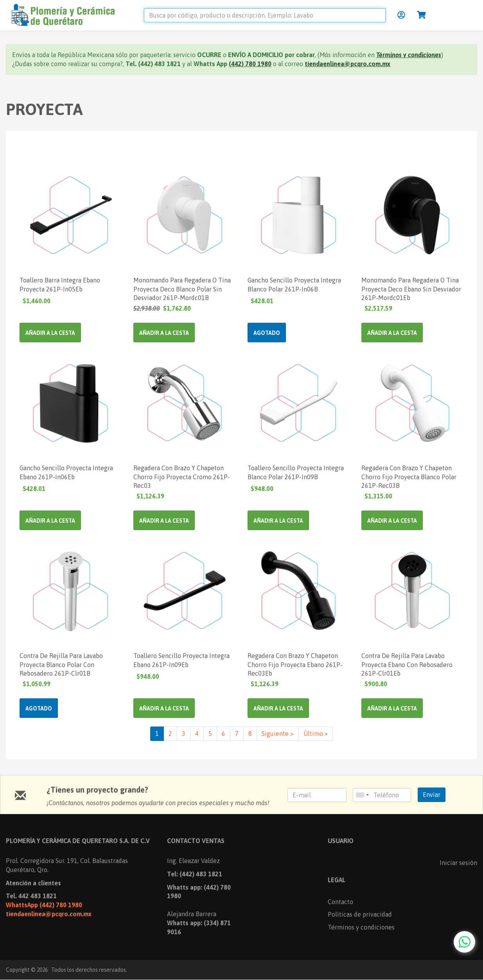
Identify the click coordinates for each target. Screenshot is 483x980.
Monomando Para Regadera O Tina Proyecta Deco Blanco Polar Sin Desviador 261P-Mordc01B (182, 289)
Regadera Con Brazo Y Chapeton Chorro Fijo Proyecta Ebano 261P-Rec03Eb (295, 664)
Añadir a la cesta (50, 333)
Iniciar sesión (458, 863)
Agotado (267, 333)
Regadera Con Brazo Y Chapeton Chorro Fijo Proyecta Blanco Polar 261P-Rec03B (409, 477)
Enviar (432, 795)
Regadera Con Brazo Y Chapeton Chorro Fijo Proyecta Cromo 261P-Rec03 (182, 477)
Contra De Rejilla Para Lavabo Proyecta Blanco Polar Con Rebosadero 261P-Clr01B (61, 664)
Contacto (340, 902)
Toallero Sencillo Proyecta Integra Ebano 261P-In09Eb (181, 660)
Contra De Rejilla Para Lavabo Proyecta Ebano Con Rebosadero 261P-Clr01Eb (407, 664)
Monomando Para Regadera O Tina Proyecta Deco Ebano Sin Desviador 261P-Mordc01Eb (411, 289)
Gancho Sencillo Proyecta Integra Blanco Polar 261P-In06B (294, 285)
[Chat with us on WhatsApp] (464, 942)
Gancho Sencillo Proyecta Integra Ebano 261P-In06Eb (66, 472)
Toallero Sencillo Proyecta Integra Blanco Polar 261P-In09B (296, 472)
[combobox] (362, 795)
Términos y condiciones (361, 927)
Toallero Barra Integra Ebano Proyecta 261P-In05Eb (60, 285)
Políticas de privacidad (360, 914)
